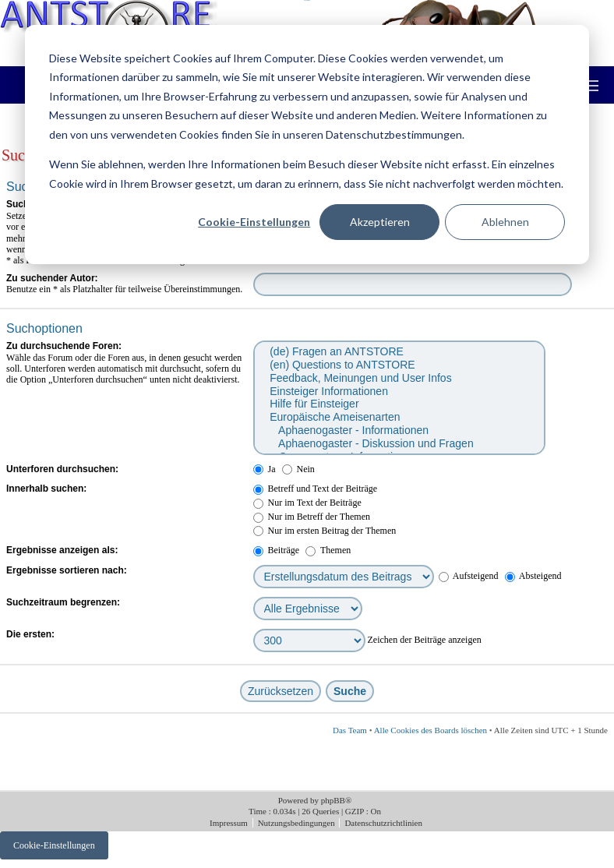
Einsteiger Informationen (399, 392)
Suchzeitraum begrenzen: (63, 602)
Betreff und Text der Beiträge (316, 489)
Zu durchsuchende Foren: (64, 346)
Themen (328, 550)
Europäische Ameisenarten (399, 417)
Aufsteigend (469, 576)
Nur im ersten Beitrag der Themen (325, 531)
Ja (265, 469)
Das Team (350, 730)
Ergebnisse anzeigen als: (62, 550)
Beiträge (277, 550)
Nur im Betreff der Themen (312, 517)
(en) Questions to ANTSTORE (399, 365)
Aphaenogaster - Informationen (399, 430)
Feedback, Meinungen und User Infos (399, 378)
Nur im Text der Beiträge (307, 503)
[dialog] (307, 145)
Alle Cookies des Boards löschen (431, 730)
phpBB (333, 800)
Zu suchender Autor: (52, 278)
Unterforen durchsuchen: (62, 469)
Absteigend (533, 576)
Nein (298, 469)
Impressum (230, 823)
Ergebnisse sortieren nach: (67, 570)
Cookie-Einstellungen (254, 222)
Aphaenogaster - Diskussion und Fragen (399, 444)
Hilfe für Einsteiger (399, 404)
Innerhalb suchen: (46, 489)
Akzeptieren (380, 222)
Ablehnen (505, 222)
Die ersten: (30, 634)
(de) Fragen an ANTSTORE (399, 352)
